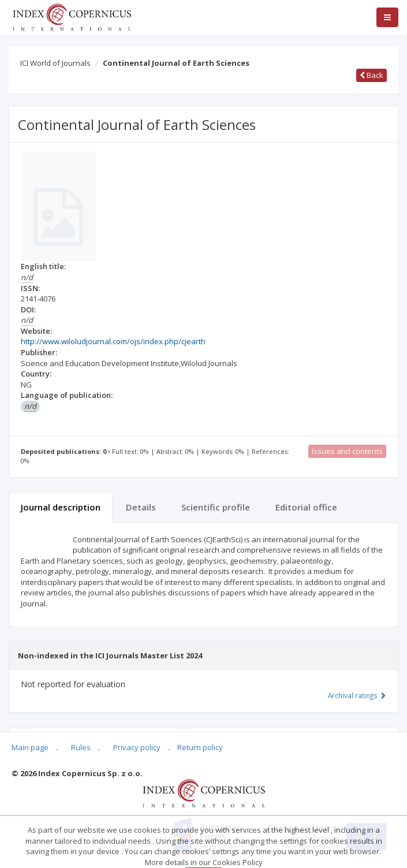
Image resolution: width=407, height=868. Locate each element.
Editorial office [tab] (306, 507)
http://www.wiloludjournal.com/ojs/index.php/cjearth (113, 341)
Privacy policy (137, 747)
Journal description (61, 507)
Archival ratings (357, 695)
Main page (30, 747)
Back (371, 75)
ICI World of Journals (55, 63)
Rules (81, 747)
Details (141, 507)
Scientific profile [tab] (216, 507)
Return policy (200, 747)
